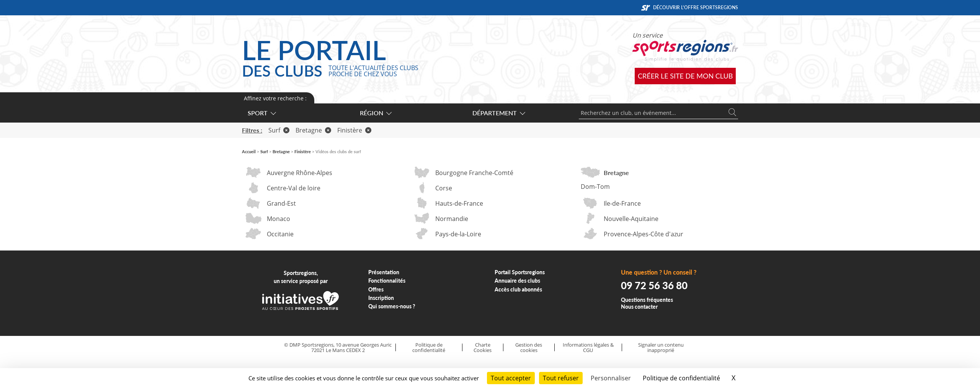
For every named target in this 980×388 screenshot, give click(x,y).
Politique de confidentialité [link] (681, 378)
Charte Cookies (483, 348)
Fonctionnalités (387, 281)
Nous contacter (639, 307)
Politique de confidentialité (429, 348)
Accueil (249, 151)
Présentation (384, 272)
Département (498, 113)
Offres (376, 289)
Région (375, 113)
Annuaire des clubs (517, 281)
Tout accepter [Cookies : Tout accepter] (511, 378)
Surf (279, 130)
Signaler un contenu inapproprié (661, 348)
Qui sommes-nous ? (392, 306)
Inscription (381, 298)
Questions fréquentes (647, 300)
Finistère (354, 130)
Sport (261, 113)
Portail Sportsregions (520, 272)
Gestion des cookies (529, 348)
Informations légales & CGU (588, 348)
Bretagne (313, 130)
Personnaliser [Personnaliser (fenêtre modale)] (611, 378)
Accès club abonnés (518, 289)
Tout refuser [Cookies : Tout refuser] (561, 378)
